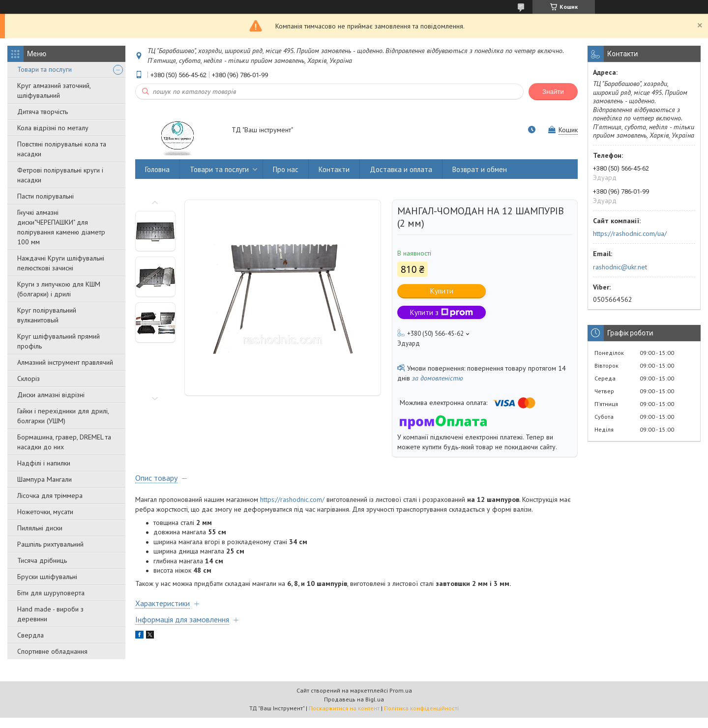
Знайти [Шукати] (553, 92)
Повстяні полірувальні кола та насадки (62, 149)
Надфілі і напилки (44, 463)
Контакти (334, 169)
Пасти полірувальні (45, 196)
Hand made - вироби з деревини (50, 614)
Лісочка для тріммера (50, 495)
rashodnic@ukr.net (620, 267)
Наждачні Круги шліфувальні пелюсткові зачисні (61, 263)
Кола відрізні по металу (53, 128)
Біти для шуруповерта (51, 593)
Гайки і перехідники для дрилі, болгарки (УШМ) (63, 416)
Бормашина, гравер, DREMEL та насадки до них (64, 442)
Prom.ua (401, 690)
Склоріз (29, 379)
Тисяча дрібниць (42, 560)
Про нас (286, 169)
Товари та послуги (44, 69)
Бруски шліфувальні (47, 577)
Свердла (30, 635)
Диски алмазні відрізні (51, 395)
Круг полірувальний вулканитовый (47, 315)
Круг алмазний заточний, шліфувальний (54, 90)
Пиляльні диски (40, 528)
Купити (442, 291)
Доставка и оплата (401, 169)
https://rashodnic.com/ (292, 499)
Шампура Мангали (44, 479)
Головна (157, 169)
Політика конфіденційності (421, 708)
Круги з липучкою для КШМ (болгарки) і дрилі (59, 289)
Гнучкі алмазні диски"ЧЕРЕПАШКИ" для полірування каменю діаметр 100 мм (61, 227)
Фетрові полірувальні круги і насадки (60, 175)
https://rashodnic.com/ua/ (630, 233)
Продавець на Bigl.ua (354, 699)
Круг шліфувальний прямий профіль (59, 341)
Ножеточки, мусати (45, 512)
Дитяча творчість (43, 112)
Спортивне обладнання (52, 651)
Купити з (442, 312)
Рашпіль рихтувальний (50, 544)
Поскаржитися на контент (344, 708)
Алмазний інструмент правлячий (65, 362)
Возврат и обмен (480, 169)
